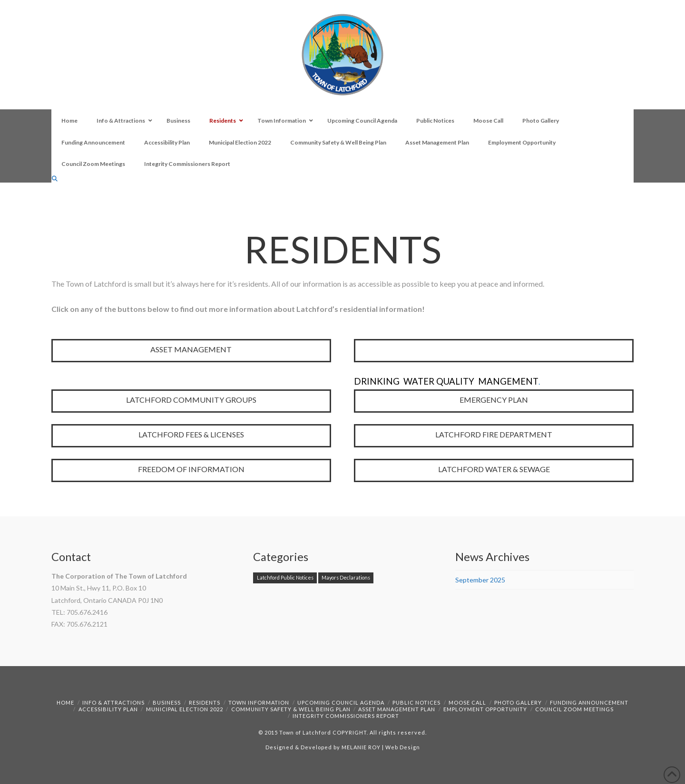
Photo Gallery (518, 702)
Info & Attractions (113, 702)
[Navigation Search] (56, 179)
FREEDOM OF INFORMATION (191, 469)
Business (167, 702)
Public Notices (416, 702)
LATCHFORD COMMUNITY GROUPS (191, 400)
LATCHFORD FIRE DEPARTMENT (494, 434)
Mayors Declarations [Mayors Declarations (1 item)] (346, 577)
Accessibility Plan (108, 709)
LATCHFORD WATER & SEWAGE (494, 469)
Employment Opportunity (485, 709)
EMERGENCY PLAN (494, 400)
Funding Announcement (589, 702)
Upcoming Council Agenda (341, 702)
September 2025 (480, 580)
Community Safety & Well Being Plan (291, 709)
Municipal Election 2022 (185, 709)
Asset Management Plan (397, 709)
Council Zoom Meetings (574, 709)
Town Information (259, 702)
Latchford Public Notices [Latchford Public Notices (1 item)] (285, 577)
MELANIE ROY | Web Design (381, 747)
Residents (205, 702)
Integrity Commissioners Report (346, 716)
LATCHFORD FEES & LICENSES (191, 434)
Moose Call (467, 702)
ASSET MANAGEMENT (191, 349)
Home (65, 702)
